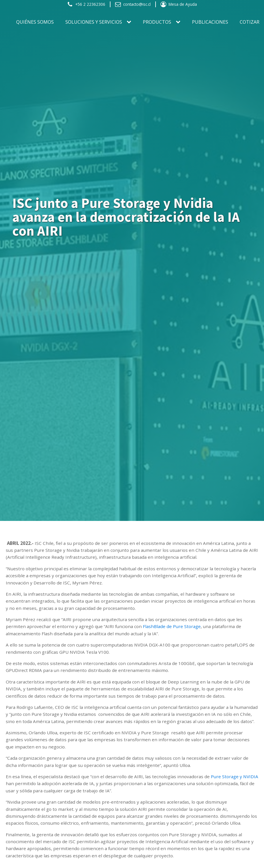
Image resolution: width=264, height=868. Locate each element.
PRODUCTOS (157, 22)
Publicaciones (210, 22)
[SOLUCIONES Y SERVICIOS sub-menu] (130, 22)
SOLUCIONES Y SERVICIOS (94, 22)
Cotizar (250, 22)
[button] (86, 4)
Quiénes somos (35, 22)
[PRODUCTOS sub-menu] (179, 22)
